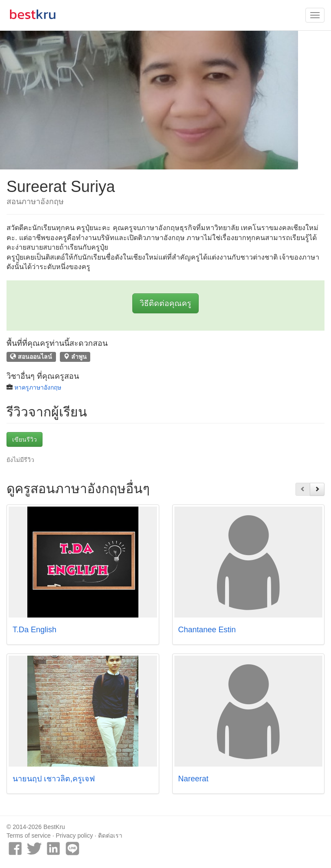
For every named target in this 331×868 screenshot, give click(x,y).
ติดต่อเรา (110, 835)
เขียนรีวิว (25, 439)
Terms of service (29, 835)
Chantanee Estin (207, 630)
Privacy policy (75, 835)
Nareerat (193, 779)
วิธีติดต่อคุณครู (165, 303)
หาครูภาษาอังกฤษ (38, 387)
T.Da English (34, 630)
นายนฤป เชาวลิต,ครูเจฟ (54, 779)
